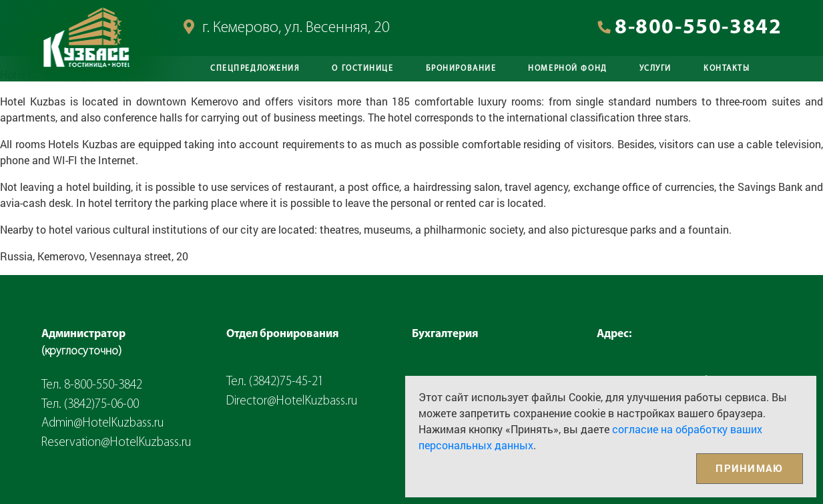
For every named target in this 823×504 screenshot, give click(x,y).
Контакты (727, 69)
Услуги (655, 69)
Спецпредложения (255, 69)
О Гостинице (362, 69)
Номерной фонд (567, 69)
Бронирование (461, 69)
